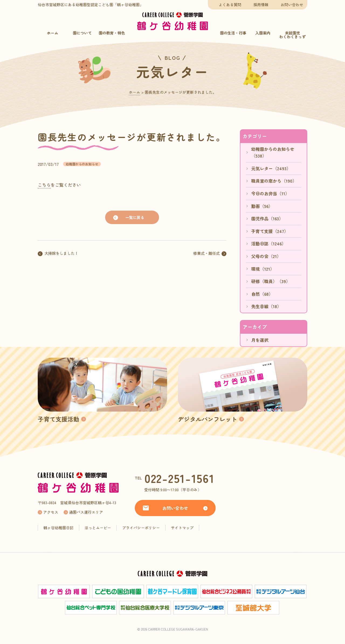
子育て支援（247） (270, 231)
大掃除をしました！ (61, 253)
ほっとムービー (98, 528)
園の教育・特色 (112, 33)
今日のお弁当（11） (270, 193)
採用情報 (261, 5)
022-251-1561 (180, 478)
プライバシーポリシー (141, 528)
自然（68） (262, 294)
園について (82, 33)
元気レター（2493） (271, 168)
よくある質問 (230, 5)
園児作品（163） (267, 218)
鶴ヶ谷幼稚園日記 (58, 528)
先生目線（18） (266, 306)
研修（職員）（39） (271, 281)
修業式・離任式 (206, 253)
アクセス (51, 512)
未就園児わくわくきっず (292, 35)
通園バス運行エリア (86, 512)
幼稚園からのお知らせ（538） (273, 152)
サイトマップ (182, 528)
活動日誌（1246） (269, 243)
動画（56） (262, 206)
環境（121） (263, 269)
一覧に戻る (135, 217)
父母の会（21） (266, 256)
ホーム (53, 33)
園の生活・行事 (233, 33)
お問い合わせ (292, 5)
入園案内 (263, 33)
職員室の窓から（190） (274, 181)
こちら (44, 185)
